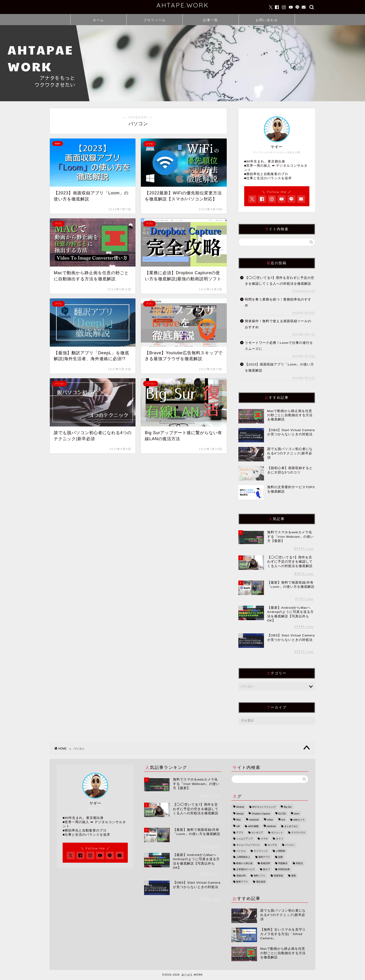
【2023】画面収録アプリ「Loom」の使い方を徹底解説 (279, 367)
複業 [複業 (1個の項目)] (294, 876)
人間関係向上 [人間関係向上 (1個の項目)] (243, 857)
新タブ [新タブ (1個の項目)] (267, 870)
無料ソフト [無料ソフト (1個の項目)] (260, 876)
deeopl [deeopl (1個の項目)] (240, 814)
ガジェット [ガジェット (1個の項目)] (277, 833)
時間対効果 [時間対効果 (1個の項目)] (284, 870)
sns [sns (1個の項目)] (283, 820)
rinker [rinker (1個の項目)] (270, 820)
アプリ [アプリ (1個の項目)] (240, 833)
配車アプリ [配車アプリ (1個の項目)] (242, 882)
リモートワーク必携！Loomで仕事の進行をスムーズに (279, 346)
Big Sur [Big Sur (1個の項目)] (288, 807)
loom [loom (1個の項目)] (297, 814)
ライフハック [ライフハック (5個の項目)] (261, 851)
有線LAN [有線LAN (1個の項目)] (241, 876)
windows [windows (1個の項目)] (271, 826)
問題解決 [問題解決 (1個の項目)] (283, 863)
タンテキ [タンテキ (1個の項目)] (272, 845)
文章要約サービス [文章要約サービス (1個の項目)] (246, 870)
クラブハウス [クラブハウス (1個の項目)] (298, 833)
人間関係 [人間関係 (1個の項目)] (281, 851)
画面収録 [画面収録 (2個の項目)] (278, 876)
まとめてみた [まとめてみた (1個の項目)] (291, 826)
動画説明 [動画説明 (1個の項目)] (265, 863)
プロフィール (155, 20)
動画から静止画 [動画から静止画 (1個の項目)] (244, 863)
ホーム (98, 20)
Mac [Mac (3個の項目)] (239, 820)
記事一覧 (211, 20)
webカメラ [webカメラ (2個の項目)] (299, 820)
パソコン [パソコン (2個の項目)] (290, 845)
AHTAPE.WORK (183, 5)
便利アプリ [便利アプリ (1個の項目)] (264, 857)
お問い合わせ (267, 20)
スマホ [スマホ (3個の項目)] (264, 839)
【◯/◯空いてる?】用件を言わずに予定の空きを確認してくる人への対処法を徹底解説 (280, 281)
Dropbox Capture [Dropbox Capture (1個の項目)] (261, 814)
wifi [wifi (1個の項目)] (238, 826)
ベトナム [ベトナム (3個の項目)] (241, 851)
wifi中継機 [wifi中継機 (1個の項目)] (253, 826)
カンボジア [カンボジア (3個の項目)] (257, 833)
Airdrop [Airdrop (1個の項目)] (240, 807)
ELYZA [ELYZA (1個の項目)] (282, 814)
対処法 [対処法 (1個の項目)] (299, 863)
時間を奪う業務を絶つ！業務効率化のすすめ (278, 302)
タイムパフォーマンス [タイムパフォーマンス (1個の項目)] (248, 845)
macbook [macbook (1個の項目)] (254, 820)
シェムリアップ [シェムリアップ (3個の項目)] (244, 839)
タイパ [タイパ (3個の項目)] (279, 839)
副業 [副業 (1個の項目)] (281, 857)
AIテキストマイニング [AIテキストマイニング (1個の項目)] (264, 807)
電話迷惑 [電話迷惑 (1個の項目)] (261, 882)
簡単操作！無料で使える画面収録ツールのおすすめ (278, 324)
